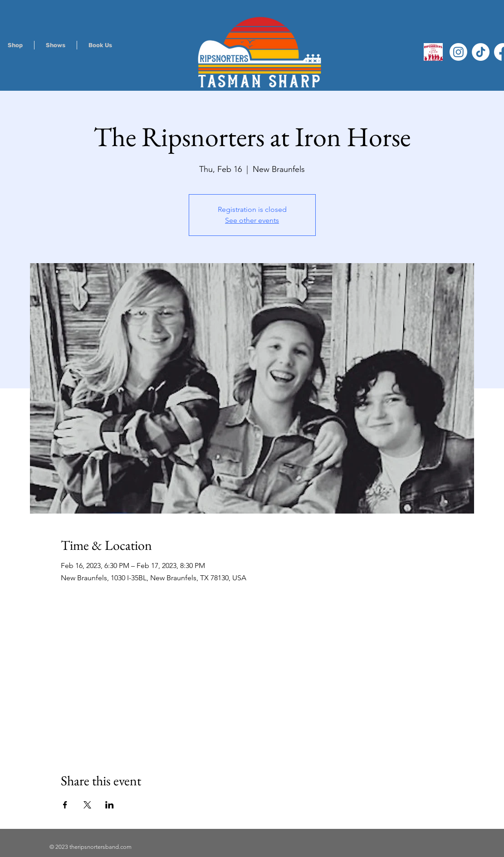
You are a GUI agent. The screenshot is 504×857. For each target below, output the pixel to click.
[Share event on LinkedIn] (110, 805)
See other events (252, 220)
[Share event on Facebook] (65, 805)
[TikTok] (481, 52)
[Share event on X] (87, 805)
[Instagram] (458, 52)
